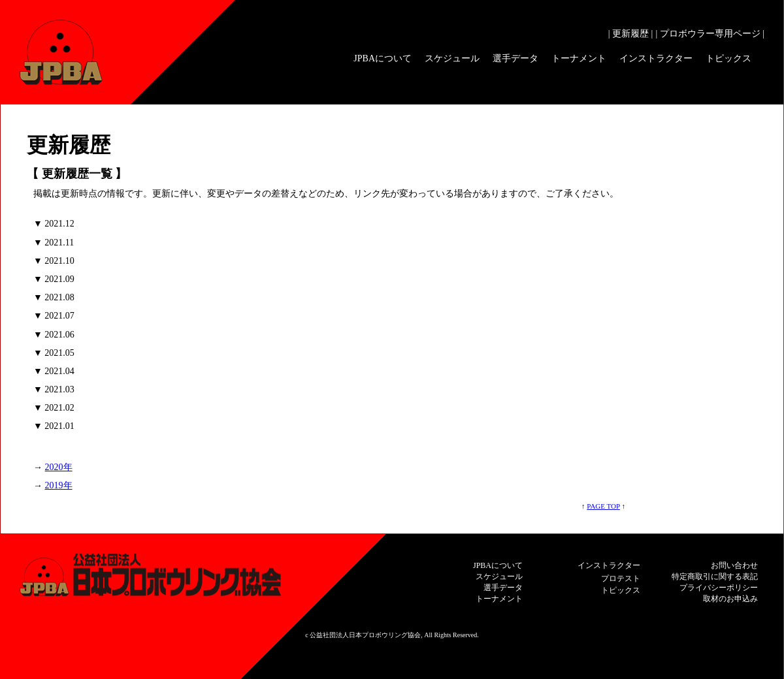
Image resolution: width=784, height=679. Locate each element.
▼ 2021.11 (54, 243)
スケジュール (452, 58)
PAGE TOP (603, 506)
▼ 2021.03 (54, 389)
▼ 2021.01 (54, 426)
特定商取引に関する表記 (715, 576)
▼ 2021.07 (54, 316)
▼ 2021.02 (54, 408)
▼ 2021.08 (54, 297)
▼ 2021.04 (54, 371)
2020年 (59, 467)
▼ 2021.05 (54, 353)
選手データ (515, 58)
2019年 (59, 485)
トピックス (728, 58)
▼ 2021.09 (54, 279)
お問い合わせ (734, 565)
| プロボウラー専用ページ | (710, 34)
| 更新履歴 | (631, 34)
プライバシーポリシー (719, 588)
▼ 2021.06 (54, 335)
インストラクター (656, 58)
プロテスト (621, 578)
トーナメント (579, 58)
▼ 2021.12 (54, 224)
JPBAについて (383, 58)
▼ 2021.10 (54, 261)
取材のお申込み (730, 599)
